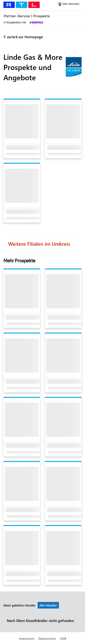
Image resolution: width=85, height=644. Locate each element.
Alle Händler (48, 605)
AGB (63, 638)
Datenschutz (47, 638)
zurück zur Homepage (25, 37)
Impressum (27, 638)
